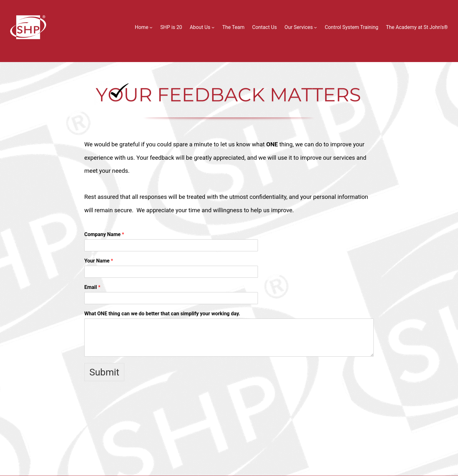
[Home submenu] (151, 27)
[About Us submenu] (213, 27)
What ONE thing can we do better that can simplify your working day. (162, 314)
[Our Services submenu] (316, 27)
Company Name (104, 234)
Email (92, 287)
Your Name (99, 261)
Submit (104, 372)
